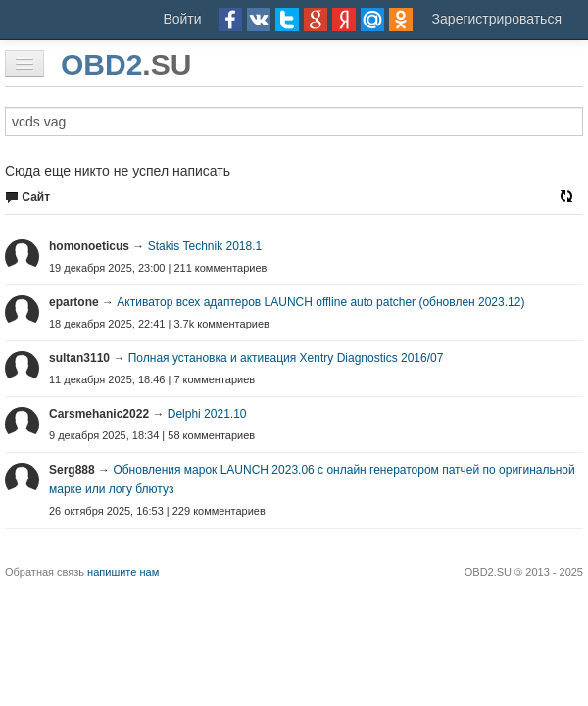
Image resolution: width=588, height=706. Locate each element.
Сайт (27, 197)
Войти (182, 19)
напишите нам (123, 572)
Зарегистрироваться (497, 19)
